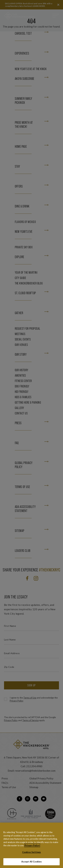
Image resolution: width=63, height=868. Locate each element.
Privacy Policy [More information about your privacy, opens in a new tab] (32, 845)
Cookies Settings (32, 852)
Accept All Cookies (32, 862)
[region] (32, 845)
